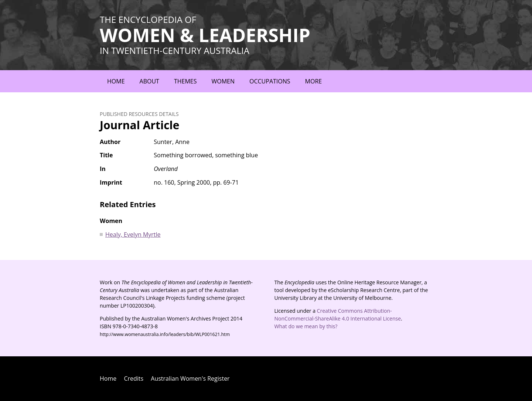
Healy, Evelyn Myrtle (133, 234)
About (149, 81)
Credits (134, 378)
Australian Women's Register (190, 378)
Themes (185, 81)
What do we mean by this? (306, 326)
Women (223, 81)
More (314, 81)
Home (116, 81)
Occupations (270, 81)
